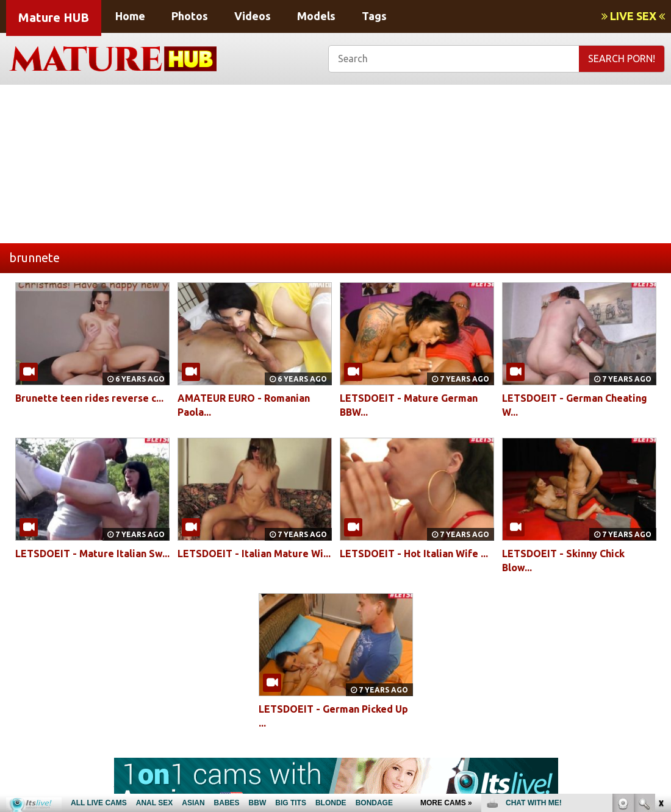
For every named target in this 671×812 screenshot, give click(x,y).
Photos (190, 16)
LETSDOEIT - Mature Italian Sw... (92, 554)
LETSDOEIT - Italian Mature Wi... (254, 554)
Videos (253, 16)
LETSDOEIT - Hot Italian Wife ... (414, 554)
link (660, 621)
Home (130, 16)
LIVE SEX (633, 16)
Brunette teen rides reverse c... (89, 398)
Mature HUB (54, 17)
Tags (374, 16)
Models (316, 16)
